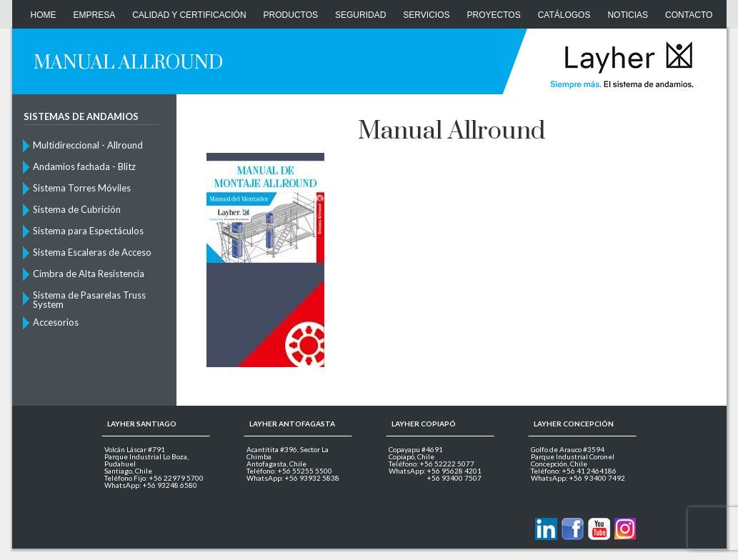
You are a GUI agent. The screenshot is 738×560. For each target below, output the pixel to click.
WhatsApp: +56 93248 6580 (151, 485)
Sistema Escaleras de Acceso (92, 252)
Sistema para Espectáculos (88, 231)
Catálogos (564, 15)
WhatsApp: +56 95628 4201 (435, 471)
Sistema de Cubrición (77, 209)
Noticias (628, 15)
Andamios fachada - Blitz (84, 166)
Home (44, 15)
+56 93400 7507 (454, 478)
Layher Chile (620, 64)
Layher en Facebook (573, 529)
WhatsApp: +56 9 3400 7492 (578, 478)
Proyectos (494, 15)
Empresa (95, 15)
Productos (291, 15)
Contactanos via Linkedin (546, 529)
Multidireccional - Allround (88, 145)
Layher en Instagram (625, 529)
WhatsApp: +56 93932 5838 (293, 478)
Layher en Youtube (599, 529)
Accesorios (56, 322)
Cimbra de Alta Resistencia (89, 274)
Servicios (426, 15)
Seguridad (360, 15)
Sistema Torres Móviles (82, 188)
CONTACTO (689, 15)
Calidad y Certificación (189, 15)
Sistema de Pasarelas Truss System (89, 299)
